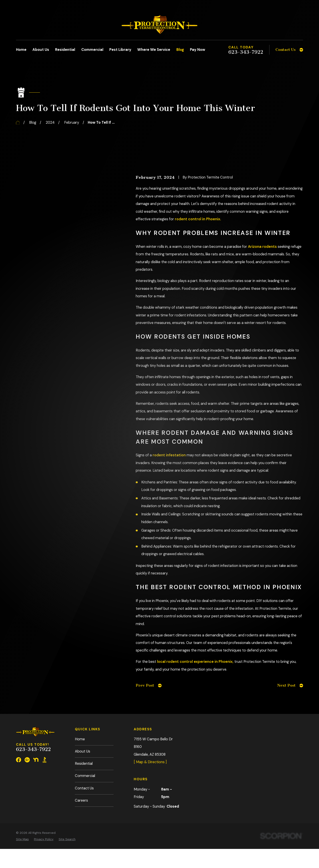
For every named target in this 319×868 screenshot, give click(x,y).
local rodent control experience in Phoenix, (195, 662)
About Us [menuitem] (41, 50)
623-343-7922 (246, 52)
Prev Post (149, 685)
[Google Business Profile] (27, 760)
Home (80, 739)
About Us (83, 751)
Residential (84, 764)
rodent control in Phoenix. (198, 219)
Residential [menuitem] (65, 50)
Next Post (290, 685)
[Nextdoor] (36, 760)
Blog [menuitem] (180, 50)
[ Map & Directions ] (150, 762)
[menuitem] (22, 839)
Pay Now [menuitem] (197, 50)
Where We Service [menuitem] (154, 50)
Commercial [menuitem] (92, 50)
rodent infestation (169, 455)
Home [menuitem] (21, 50)
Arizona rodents (262, 247)
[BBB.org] (45, 760)
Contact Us (84, 788)
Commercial (85, 776)
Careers (81, 800)
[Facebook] (19, 760)
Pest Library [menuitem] (120, 50)
